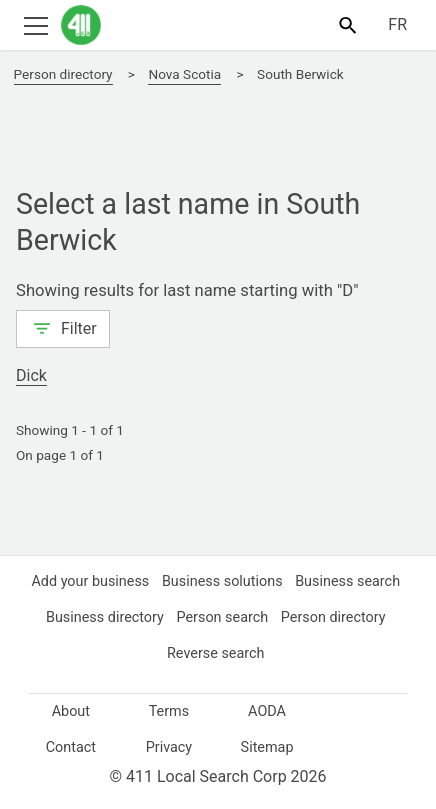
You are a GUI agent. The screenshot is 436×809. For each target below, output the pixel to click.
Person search (343, 617)
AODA (267, 711)
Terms (168, 711)
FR (397, 25)
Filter (63, 327)
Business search (95, 617)
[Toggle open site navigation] (35, 24)
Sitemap (267, 747)
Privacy (169, 747)
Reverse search (277, 653)
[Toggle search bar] (347, 24)
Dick (33, 376)
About (70, 711)
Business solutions (282, 581)
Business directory (222, 617)
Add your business (147, 581)
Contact (70, 747)
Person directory (160, 653)
